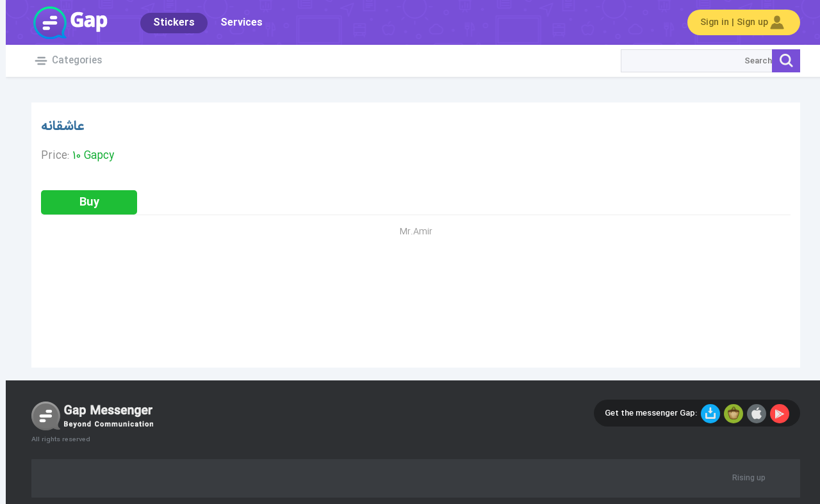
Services (236, 23)
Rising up (743, 478)
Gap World (64, 22)
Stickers (168, 23)
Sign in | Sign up (738, 22)
